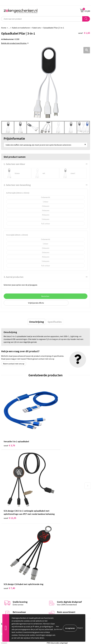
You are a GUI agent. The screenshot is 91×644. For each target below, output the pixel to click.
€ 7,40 (9, 495)
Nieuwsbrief (52, 553)
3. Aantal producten (14, 277)
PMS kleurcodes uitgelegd (57, 550)
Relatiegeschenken (55, 539)
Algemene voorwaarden (56, 572)
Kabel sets (37, 28)
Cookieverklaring (54, 575)
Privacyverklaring (54, 579)
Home (4, 28)
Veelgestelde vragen (55, 557)
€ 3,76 (9, 430)
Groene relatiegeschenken (57, 542)
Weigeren (80, 628)
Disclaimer (51, 583)
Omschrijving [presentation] (36, 322)
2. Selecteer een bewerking (17, 185)
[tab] (36, 322)
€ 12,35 (54, 437)
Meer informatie (59, 628)
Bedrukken (51, 546)
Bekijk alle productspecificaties (15, 43)
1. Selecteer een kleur (14, 164)
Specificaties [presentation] (55, 322)
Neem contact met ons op (14, 364)
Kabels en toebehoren (21, 28)
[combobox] (42, 19)
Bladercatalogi (53, 535)
